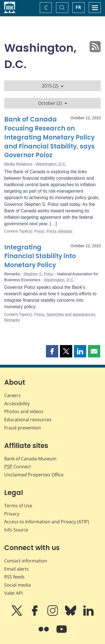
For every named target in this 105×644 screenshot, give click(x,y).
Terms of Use (18, 506)
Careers (12, 395)
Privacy (12, 514)
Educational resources (28, 420)
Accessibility (17, 404)
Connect (18, 467)
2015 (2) (53, 86)
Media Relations (18, 164)
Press (39, 231)
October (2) (53, 103)
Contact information (26, 561)
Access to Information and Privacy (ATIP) (47, 522)
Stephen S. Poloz (38, 274)
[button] (52, 351)
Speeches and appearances (71, 314)
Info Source (16, 530)
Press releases (60, 231)
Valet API (13, 593)
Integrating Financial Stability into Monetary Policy (40, 256)
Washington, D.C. (51, 164)
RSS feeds (14, 577)
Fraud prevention (23, 428)
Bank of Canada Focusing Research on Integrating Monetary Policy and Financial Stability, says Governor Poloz (49, 137)
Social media (17, 585)
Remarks (12, 320)
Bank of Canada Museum (30, 459)
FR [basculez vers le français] (78, 7)
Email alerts (17, 569)
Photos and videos (24, 411)
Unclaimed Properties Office (34, 475)
